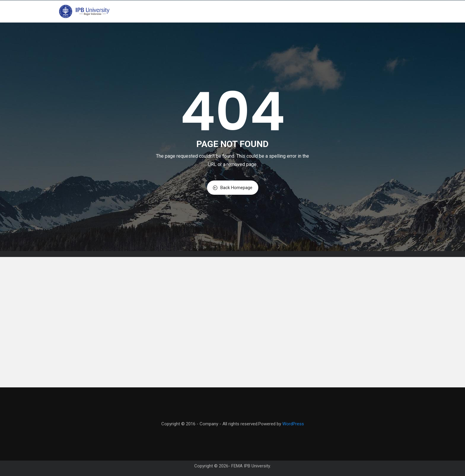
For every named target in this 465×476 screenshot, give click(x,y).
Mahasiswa (324, 11)
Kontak (368, 11)
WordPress (293, 424)
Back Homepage (233, 188)
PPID (349, 11)
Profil (240, 11)
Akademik (292, 11)
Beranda (216, 11)
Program (264, 11)
